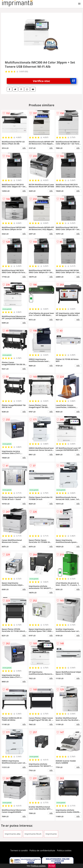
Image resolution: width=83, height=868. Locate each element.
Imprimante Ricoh (33, 834)
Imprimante (51, 834)
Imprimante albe (13, 834)
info (24, 148)
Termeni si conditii (19, 851)
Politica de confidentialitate (42, 851)
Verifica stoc (55, 81)
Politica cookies (64, 851)
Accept (52, 866)
